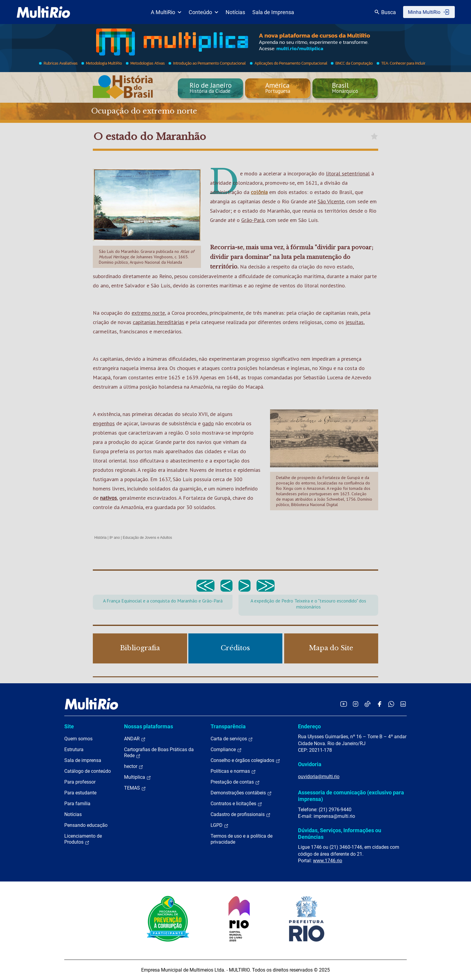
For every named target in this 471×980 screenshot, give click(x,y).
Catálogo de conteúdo (88, 771)
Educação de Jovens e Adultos (147, 538)
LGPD (220, 825)
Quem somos (78, 739)
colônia (259, 192)
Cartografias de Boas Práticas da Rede (159, 753)
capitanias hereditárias (158, 322)
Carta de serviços (232, 739)
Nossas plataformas (149, 726)
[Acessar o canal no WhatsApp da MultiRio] (391, 704)
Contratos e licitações (236, 804)
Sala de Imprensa (273, 12)
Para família (77, 804)
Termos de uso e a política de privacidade (242, 839)
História (100, 538)
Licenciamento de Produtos (83, 839)
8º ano (114, 538)
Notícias (235, 12)
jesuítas (354, 322)
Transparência (228, 726)
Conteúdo (204, 12)
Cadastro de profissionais (241, 815)
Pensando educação (86, 825)
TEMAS (135, 788)
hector (134, 766)
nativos (108, 498)
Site (69, 726)
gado (208, 423)
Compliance (226, 750)
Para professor (80, 782)
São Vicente (331, 201)
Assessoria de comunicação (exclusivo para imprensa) (351, 796)
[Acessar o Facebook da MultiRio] (379, 704)
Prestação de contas (235, 782)
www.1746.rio (328, 861)
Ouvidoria (310, 764)
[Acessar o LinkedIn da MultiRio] (403, 704)
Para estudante (80, 793)
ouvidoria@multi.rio (319, 777)
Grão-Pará (253, 220)
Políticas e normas (233, 771)
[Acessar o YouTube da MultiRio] (344, 704)
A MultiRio (166, 12)
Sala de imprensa (83, 760)
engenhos (104, 423)
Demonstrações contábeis (241, 793)
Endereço (309, 726)
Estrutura (74, 749)
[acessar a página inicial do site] (43, 12)
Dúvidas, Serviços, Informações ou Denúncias (340, 834)
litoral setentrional (348, 173)
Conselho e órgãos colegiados (245, 760)
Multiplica (138, 777)
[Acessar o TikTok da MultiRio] (368, 704)
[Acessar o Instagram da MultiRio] (356, 704)
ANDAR (135, 739)
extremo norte (148, 313)
